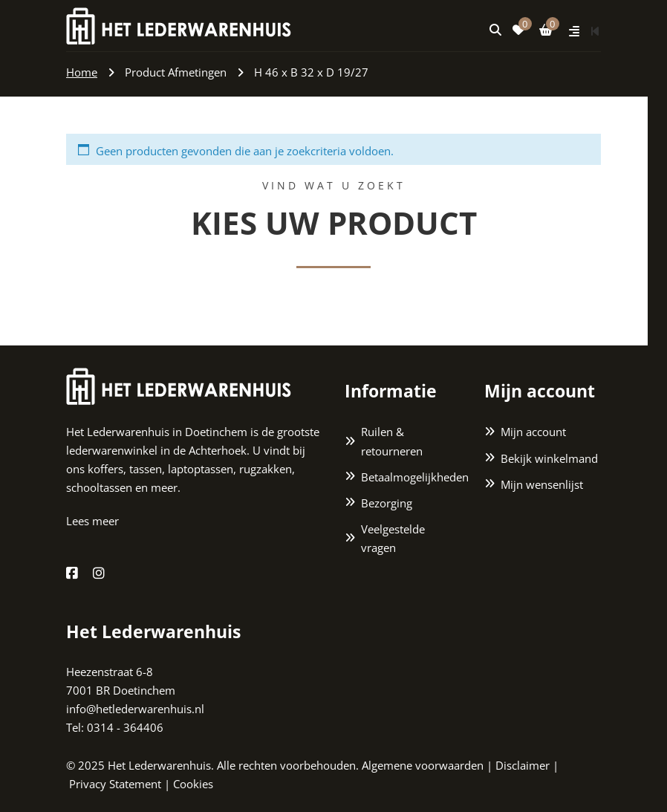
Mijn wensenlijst (542, 484)
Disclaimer (523, 765)
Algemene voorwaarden (423, 765)
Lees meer (92, 522)
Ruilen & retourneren (392, 442)
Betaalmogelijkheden (411, 477)
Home (82, 72)
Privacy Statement (115, 784)
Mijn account (533, 432)
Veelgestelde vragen (393, 538)
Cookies (193, 784)
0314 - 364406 (125, 728)
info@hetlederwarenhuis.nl (135, 709)
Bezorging (387, 503)
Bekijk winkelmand (549, 458)
